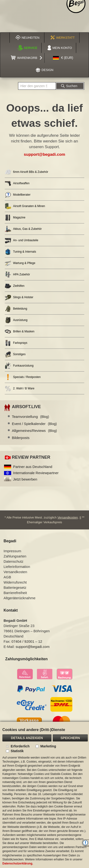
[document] (44, 795)
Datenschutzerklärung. (18, 863)
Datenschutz (13, 561)
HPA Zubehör (17, 275)
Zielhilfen (15, 286)
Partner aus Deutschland (33, 467)
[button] (63, 58)
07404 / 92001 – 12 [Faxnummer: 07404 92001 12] (27, 641)
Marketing (48, 746)
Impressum (12, 551)
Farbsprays (16, 343)
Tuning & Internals (20, 252)
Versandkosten (68, 517)
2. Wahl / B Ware (20, 389)
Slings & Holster (19, 297)
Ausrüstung (16, 320)
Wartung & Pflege (20, 263)
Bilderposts (21, 438)
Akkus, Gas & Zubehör (23, 229)
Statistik (17, 751)
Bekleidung (16, 309)
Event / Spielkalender (34, 424)
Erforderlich (20, 746)
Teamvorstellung (30, 417)
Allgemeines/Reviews (34, 431)
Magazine (15, 218)
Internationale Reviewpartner (36, 473)
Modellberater (18, 195)
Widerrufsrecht (15, 582)
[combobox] (37, 86)
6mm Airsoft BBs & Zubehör (26, 172)
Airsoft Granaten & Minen (25, 206)
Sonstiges (15, 354)
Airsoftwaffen (17, 183)
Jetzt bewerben (25, 479)
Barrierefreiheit (15, 593)
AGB (7, 577)
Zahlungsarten (15, 556)
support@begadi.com (44, 154)
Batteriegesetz (15, 587)
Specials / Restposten (23, 377)
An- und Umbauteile (21, 240)
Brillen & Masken (20, 332)
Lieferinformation (17, 567)
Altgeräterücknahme (19, 598)
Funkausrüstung (19, 366)
